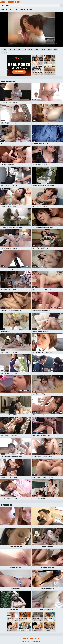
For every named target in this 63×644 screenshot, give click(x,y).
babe (31, 49)
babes (50, 49)
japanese (12, 49)
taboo (43, 49)
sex (25, 49)
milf (19, 49)
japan (37, 49)
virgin (5, 52)
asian (5, 49)
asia (56, 49)
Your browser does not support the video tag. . (31, 29)
